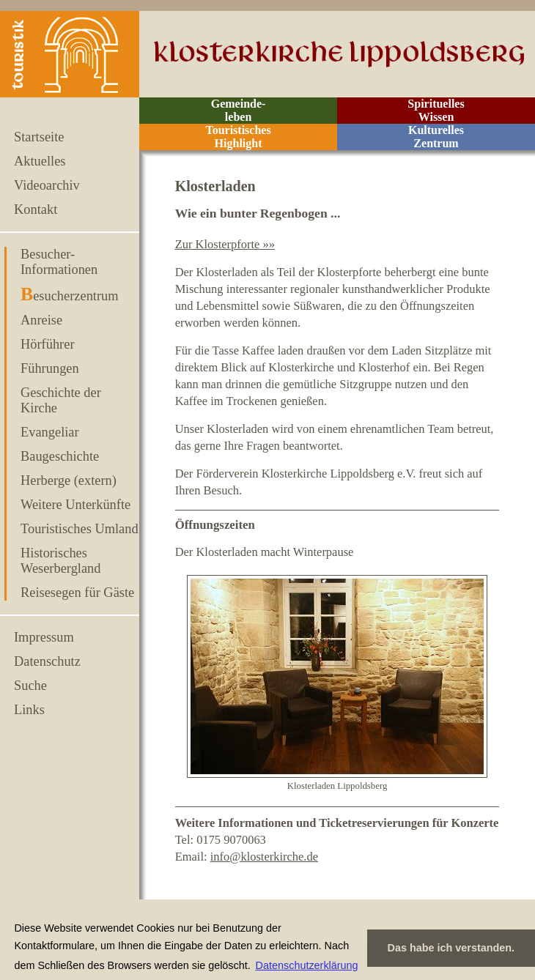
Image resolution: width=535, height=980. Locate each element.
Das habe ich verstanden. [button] (451, 948)
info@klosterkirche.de (264, 857)
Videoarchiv (47, 185)
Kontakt (36, 209)
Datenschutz (47, 661)
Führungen (50, 368)
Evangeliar (50, 432)
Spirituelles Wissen (436, 110)
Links (29, 710)
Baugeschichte (60, 456)
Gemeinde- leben (239, 110)
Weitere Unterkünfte (75, 505)
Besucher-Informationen (59, 262)
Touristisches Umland (80, 529)
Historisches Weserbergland (61, 561)
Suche (30, 686)
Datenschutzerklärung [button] (307, 965)
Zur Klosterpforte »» (225, 244)
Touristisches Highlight (238, 137)
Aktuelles (40, 161)
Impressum (44, 637)
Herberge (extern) (69, 480)
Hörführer (48, 344)
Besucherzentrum (70, 296)
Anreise (41, 320)
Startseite (39, 137)
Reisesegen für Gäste (77, 593)
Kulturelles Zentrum (436, 137)
